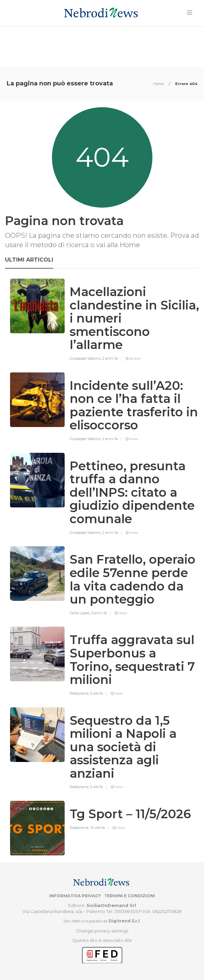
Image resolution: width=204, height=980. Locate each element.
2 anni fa (110, 358)
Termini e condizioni (130, 896)
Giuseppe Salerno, (86, 358)
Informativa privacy (75, 896)
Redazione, (80, 693)
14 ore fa (97, 828)
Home (159, 84)
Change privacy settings (102, 931)
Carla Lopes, (80, 613)
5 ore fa (96, 693)
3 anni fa (99, 613)
